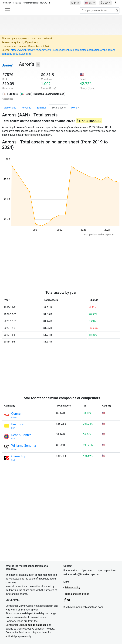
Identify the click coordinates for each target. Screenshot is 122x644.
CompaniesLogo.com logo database (26, 625)
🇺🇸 (89, 3)
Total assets (59, 108)
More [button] (74, 108)
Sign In (75, 3)
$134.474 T (45, 3)
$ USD (104, 3)
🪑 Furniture (11, 94)
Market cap (10, 108)
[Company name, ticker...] (100, 10)
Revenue (26, 108)
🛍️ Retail (26, 94)
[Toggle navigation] (8, 10)
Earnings (41, 108)
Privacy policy (72, 588)
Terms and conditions (77, 594)
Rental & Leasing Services (49, 94)
